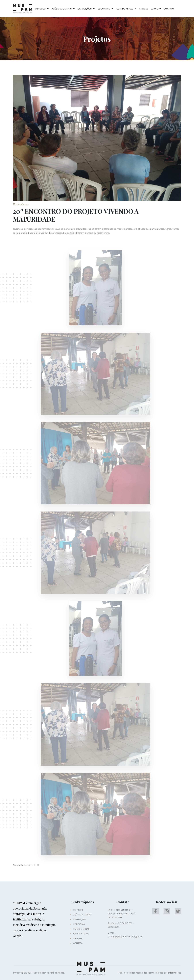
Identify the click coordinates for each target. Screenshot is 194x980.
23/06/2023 (21, 204)
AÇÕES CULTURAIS (62, 9)
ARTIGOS (144, 9)
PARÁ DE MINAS (125, 9)
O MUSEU (40, 9)
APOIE (155, 9)
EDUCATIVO (104, 9)
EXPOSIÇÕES (85, 9)
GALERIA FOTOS (81, 934)
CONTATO (169, 9)
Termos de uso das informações (165, 973)
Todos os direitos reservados (132, 973)
